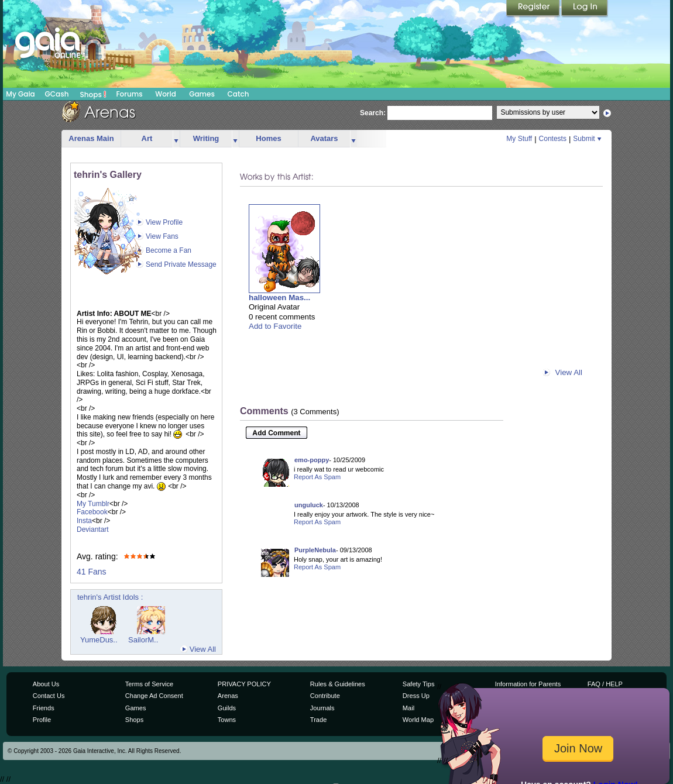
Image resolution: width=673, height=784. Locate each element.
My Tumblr (93, 504)
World (166, 94)
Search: (373, 113)
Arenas (228, 696)
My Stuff (519, 139)
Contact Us (49, 696)
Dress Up (416, 696)
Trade (318, 720)
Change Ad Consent (154, 696)
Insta (84, 521)
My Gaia (20, 94)
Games (202, 94)
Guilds (227, 708)
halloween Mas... (279, 298)
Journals (322, 708)
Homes (268, 138)
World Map (418, 720)
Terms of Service (149, 684)
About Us (46, 684)
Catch (238, 94)
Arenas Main (91, 138)
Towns (227, 720)
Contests (553, 139)
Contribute (325, 696)
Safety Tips (419, 684)
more (176, 139)
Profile (42, 720)
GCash (57, 94)
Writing (206, 138)
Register (534, 9)
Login (585, 9)
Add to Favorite (275, 326)
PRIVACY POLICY (244, 684)
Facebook (92, 512)
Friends (44, 708)
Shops (93, 94)
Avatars (324, 138)
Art (147, 138)
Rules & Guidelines (338, 684)
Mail (408, 708)
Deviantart (93, 529)
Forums (129, 94)
